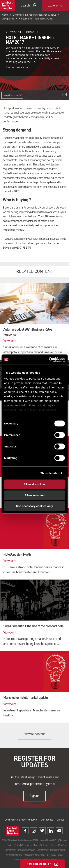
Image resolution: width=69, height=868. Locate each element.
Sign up (34, 796)
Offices (61, 820)
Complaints (26, 845)
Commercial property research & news (34, 15)
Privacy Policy (56, 855)
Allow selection (34, 495)
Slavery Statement (41, 845)
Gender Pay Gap (59, 845)
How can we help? (39, 864)
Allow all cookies (34, 484)
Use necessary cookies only (34, 506)
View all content (34, 734)
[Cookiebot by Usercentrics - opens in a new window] (49, 360)
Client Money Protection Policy (50, 850)
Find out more (17, 68)
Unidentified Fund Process (18, 855)
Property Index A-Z (40, 855)
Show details (49, 473)
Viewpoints (8, 19)
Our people (47, 820)
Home (5, 15)
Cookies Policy (13, 845)
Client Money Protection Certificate (20, 850)
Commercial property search (21, 820)
